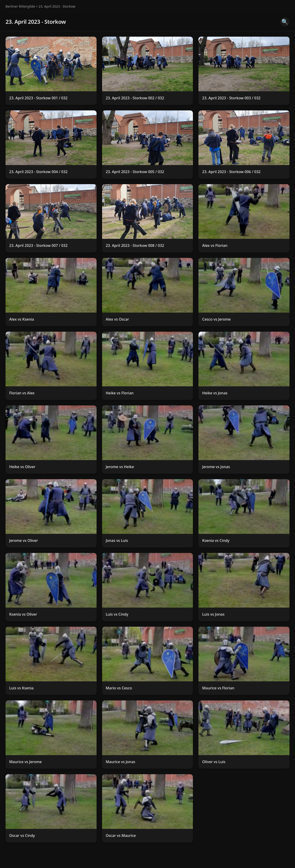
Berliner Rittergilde (20, 6)
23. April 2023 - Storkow (57, 6)
